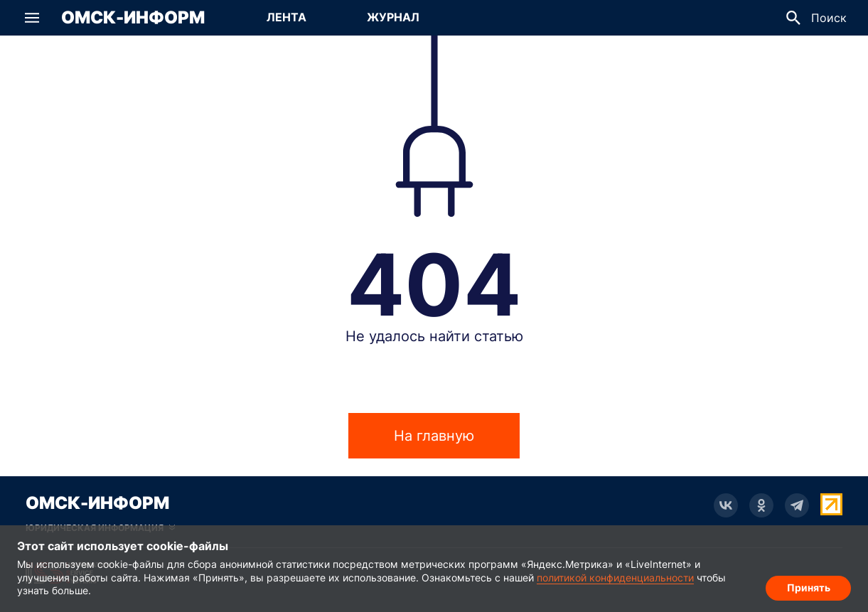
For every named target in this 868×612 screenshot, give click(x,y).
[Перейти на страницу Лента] (286, 18)
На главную (434, 436)
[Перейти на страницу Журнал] (393, 18)
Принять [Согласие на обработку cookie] (809, 587)
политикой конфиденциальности (615, 578)
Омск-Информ (133, 18)
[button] (32, 18)
